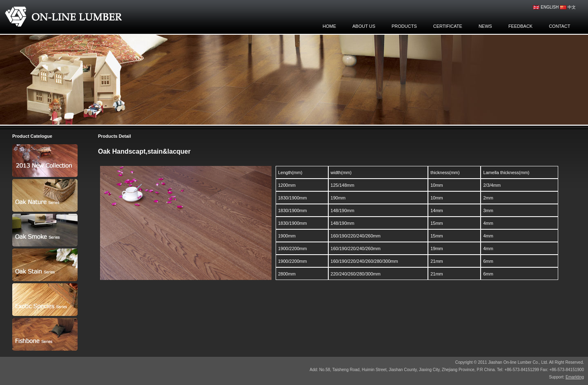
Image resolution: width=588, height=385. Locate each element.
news (485, 26)
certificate (448, 26)
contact (559, 26)
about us (364, 26)
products (404, 26)
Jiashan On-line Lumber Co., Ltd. (67, 16)
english (546, 7)
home (329, 26)
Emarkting (575, 377)
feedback (520, 26)
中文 (568, 7)
